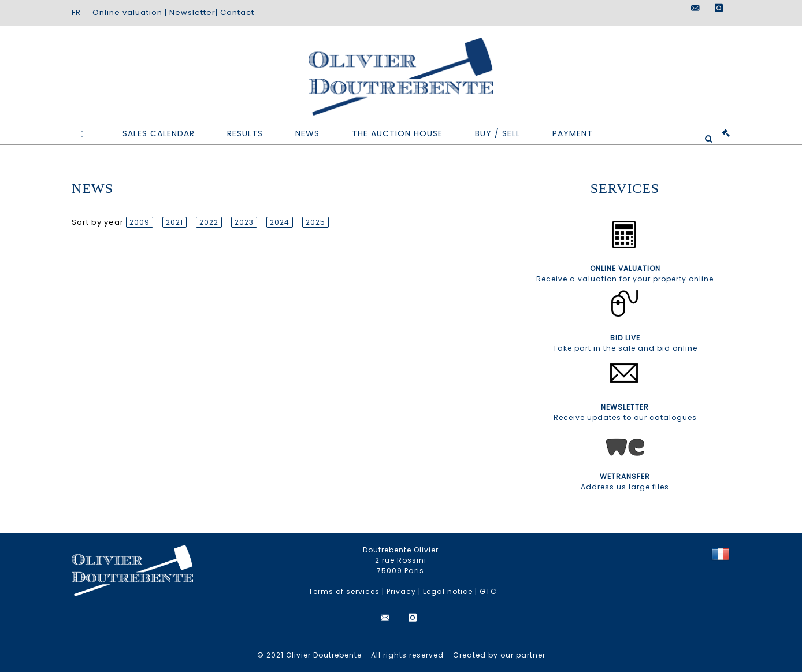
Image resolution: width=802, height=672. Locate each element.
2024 (280, 222)
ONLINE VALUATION (625, 268)
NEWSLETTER (625, 407)
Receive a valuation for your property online (625, 279)
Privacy (401, 591)
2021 (174, 222)
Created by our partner (499, 655)
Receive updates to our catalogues (625, 417)
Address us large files (625, 487)
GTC (488, 591)
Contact (237, 12)
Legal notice (448, 591)
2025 (315, 222)
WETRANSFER (625, 476)
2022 (209, 222)
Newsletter (192, 12)
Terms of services (344, 591)
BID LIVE (625, 338)
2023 (244, 222)
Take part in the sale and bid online (625, 348)
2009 (140, 222)
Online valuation (127, 12)
